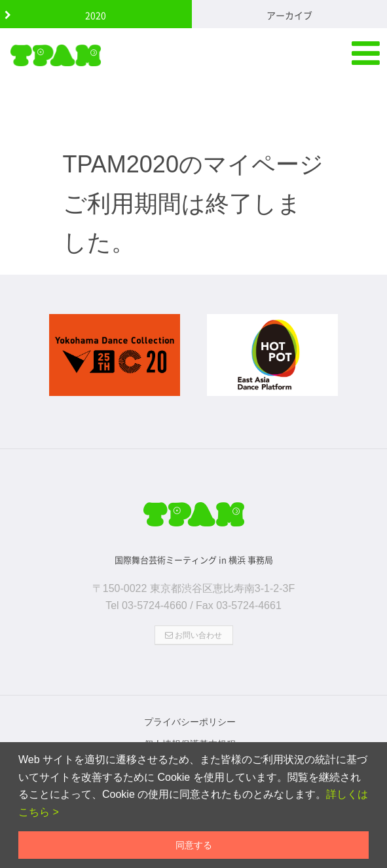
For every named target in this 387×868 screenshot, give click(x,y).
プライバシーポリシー (190, 722)
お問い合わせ (193, 635)
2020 (96, 15)
